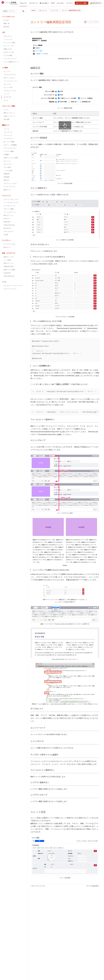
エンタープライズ (9, 187)
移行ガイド (7, 247)
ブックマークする (92, 22)
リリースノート (33, 3)
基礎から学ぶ (8, 49)
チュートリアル (9, 46)
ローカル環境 (8, 55)
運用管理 (7, 174)
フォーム (7, 129)
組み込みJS (7, 228)
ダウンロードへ (96, 3)
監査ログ (7, 180)
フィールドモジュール (11, 203)
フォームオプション (10, 212)
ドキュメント (23, 3)
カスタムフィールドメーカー (13, 286)
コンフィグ (55, 10)
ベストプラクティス (10, 59)
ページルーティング (10, 81)
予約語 (6, 235)
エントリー (7, 71)
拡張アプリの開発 (9, 270)
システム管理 (8, 171)
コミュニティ (60, 3)
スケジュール (8, 135)
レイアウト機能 (9, 151)
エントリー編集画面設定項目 (71, 10)
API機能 (6, 155)
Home (34, 10)
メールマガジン (9, 138)
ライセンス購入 (82, 3)
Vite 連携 (7, 119)
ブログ (53, 3)
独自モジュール (9, 257)
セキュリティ (8, 164)
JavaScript (7, 273)
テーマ (6, 110)
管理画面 (7, 177)
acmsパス (7, 219)
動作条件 (7, 27)
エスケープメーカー (10, 289)
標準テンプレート (9, 113)
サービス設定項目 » (93, 886)
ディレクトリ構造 (9, 43)
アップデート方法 (9, 244)
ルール (6, 100)
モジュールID (8, 87)
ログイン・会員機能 (10, 145)
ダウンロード (8, 36)
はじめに (7, 20)
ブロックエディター (10, 148)
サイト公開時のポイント (12, 62)
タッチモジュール (9, 206)
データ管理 (7, 167)
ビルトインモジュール (11, 199)
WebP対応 (7, 222)
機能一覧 (7, 23)
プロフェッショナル (10, 183)
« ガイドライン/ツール (38, 886)
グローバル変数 (9, 209)
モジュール (7, 84)
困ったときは (44, 3)
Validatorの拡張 (9, 266)
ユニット (7, 94)
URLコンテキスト (9, 78)
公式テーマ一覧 (9, 52)
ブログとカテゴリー (10, 75)
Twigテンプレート (9, 116)
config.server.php (9, 225)
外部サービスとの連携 (11, 158)
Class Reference (9, 276)
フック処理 (7, 260)
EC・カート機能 (9, 142)
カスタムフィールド (10, 91)
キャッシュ (7, 161)
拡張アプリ (7, 190)
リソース (69, 3)
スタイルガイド (9, 231)
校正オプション (9, 215)
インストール (8, 39)
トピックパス (8, 132)
